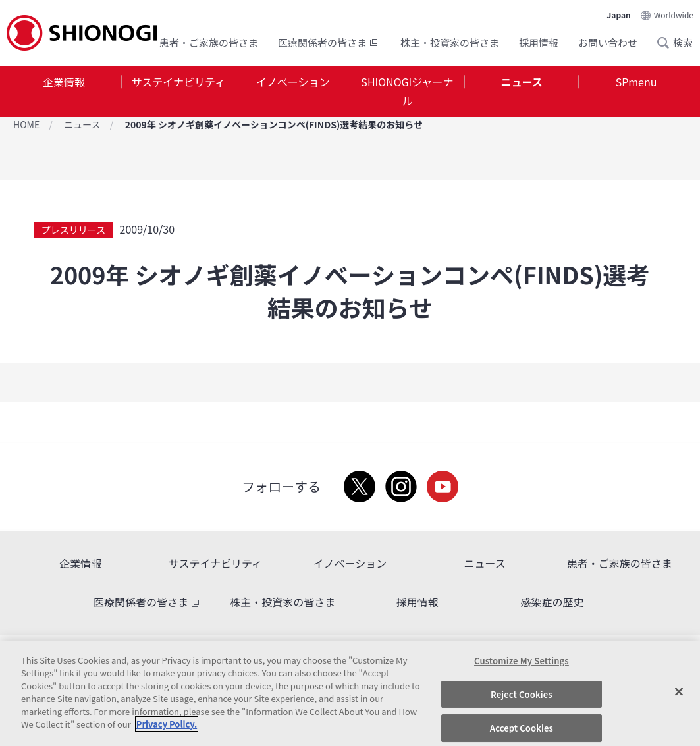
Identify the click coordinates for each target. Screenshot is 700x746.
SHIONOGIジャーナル (407, 91)
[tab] (64, 92)
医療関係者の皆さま (329, 42)
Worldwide (674, 15)
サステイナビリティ (178, 82)
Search (667, 43)
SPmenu (636, 82)
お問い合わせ (608, 42)
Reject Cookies (522, 694)
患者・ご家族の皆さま (209, 42)
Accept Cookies (522, 728)
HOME (26, 124)
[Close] (679, 691)
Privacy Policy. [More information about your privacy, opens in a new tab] (167, 724)
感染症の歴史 (552, 602)
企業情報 (64, 82)
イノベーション (293, 82)
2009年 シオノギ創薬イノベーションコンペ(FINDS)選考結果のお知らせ (274, 124)
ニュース (522, 82)
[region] (350, 693)
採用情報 (539, 42)
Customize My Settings (522, 661)
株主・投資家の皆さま (450, 42)
